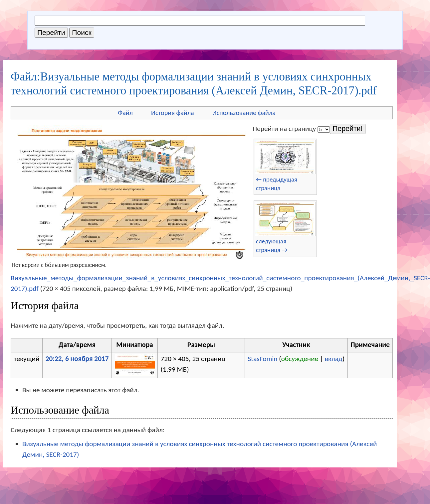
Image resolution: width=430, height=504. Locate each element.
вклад (334, 359)
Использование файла (244, 113)
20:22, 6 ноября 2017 (77, 359)
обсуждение (300, 359)
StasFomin (263, 359)
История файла (173, 113)
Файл (125, 113)
